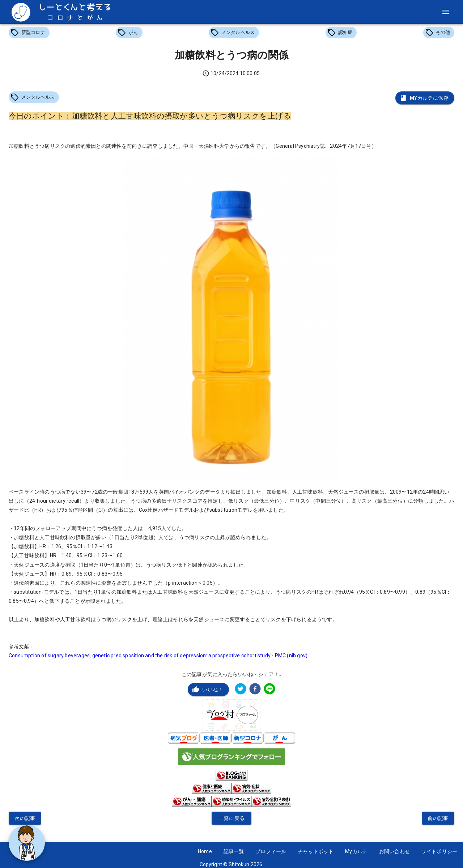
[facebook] (255, 690)
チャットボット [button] (316, 851)
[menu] (446, 12)
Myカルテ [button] (356, 851)
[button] (29, 33)
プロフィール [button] (271, 851)
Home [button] (205, 851)
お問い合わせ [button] (394, 851)
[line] (269, 690)
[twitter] (241, 690)
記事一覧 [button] (234, 851)
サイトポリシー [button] (439, 851)
